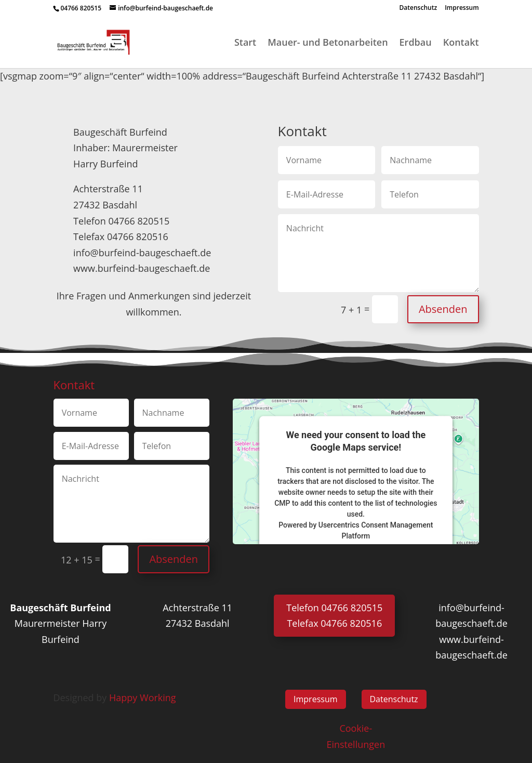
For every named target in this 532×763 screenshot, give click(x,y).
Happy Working (143, 698)
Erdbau (416, 43)
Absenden (443, 309)
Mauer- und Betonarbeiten (328, 43)
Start (245, 43)
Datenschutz (418, 8)
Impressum (462, 8)
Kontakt (461, 43)
